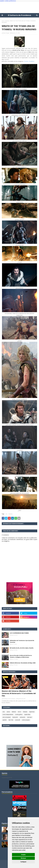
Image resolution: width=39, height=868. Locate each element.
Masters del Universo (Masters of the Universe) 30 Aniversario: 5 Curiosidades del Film (19, 693)
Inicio (3, 21)
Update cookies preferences (8, 1)
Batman (14, 712)
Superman (32, 712)
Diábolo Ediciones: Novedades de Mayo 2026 (23, 663)
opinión (5, 720)
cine (6, 514)
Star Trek (11, 720)
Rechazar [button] (23, 858)
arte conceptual (7, 717)
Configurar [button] (23, 862)
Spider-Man (27, 714)
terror (19, 712)
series (8, 712)
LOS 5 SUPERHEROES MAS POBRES (19, 633)
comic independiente (8, 714)
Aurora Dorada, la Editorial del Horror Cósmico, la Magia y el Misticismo (21, 656)
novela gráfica (19, 714)
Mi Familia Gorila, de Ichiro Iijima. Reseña (22, 648)
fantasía (7, 21)
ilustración (15, 717)
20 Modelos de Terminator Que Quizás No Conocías (22, 641)
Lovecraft (18, 720)
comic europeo (26, 720)
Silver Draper (6, 33)
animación (23, 717)
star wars (30, 717)
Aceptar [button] (23, 855)
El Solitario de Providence (19, 15)
